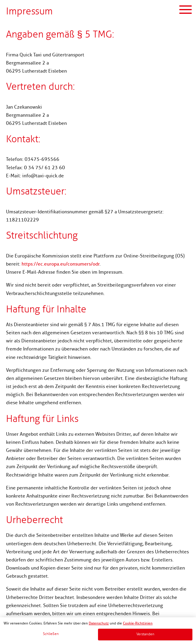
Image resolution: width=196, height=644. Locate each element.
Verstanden (145, 634)
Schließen (51, 634)
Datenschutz (99, 623)
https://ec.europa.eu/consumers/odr (61, 264)
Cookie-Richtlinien (138, 623)
